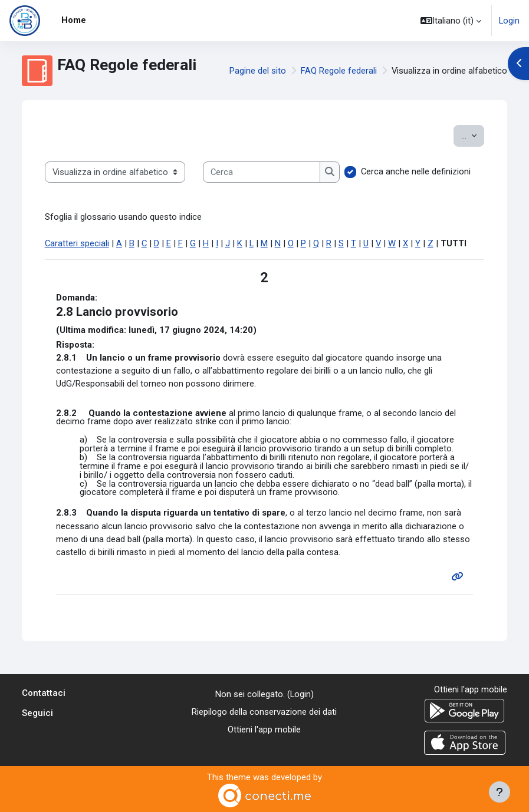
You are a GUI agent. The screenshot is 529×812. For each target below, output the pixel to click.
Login (509, 21)
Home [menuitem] (74, 20)
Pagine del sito (258, 71)
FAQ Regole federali (339, 71)
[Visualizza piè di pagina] (500, 792)
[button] (451, 21)
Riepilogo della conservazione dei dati (264, 712)
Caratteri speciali (77, 243)
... (473, 135)
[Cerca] (262, 172)
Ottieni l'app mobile (264, 730)
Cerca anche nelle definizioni (416, 171)
